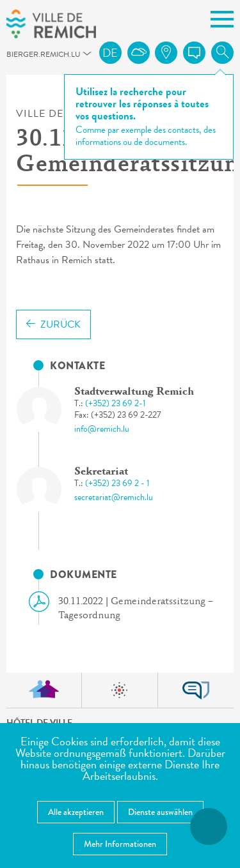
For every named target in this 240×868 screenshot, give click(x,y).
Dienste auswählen (160, 812)
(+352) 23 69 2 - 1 (117, 483)
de (110, 53)
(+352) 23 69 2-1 (116, 403)
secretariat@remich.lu (114, 497)
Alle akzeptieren (76, 812)
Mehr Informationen (120, 844)
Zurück (53, 324)
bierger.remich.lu (12, 58)
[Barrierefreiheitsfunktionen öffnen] (209, 826)
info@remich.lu (102, 429)
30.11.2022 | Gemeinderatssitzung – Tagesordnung (126, 608)
